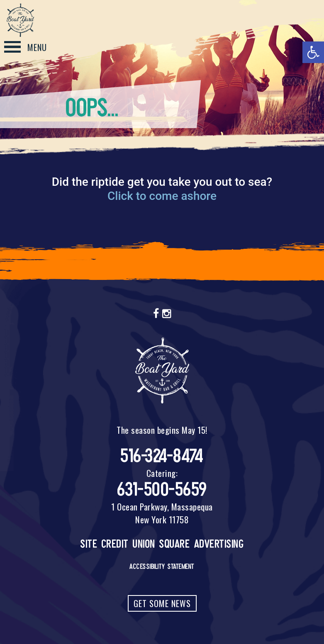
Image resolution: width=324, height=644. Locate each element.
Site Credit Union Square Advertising (162, 544)
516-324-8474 (162, 456)
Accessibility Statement (162, 566)
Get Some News (162, 603)
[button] (313, 52)
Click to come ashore (162, 196)
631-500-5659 (162, 490)
